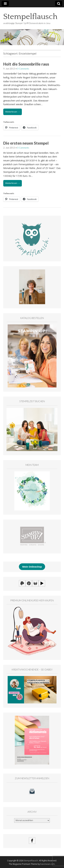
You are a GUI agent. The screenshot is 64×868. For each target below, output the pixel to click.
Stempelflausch (30, 17)
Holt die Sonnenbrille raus (26, 64)
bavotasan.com (48, 864)
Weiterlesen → (13, 112)
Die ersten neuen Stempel (26, 143)
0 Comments (23, 69)
